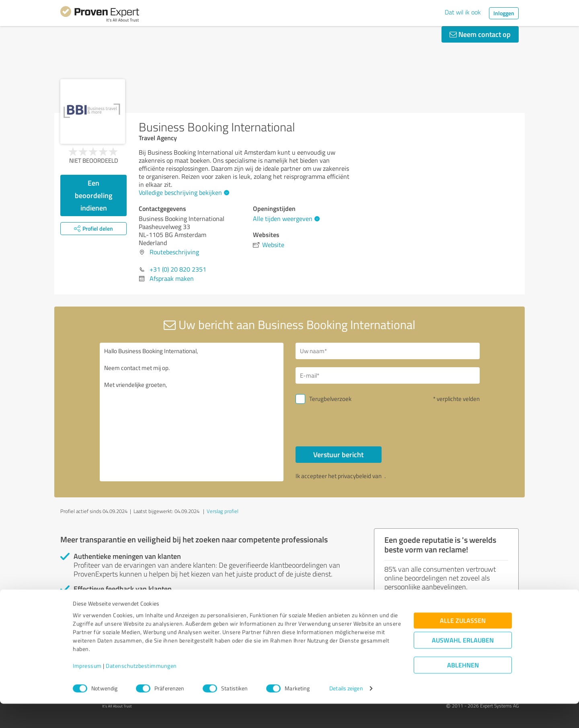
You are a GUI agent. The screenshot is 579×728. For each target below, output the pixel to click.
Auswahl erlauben (463, 665)
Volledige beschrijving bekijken (183, 192)
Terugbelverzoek (330, 399)
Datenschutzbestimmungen (141, 690)
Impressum (87, 690)
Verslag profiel (223, 511)
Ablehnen (463, 690)
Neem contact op (480, 34)
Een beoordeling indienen (93, 195)
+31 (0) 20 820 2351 (178, 269)
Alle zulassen (463, 645)
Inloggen (504, 13)
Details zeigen (346, 713)
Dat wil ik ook (463, 12)
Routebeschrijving (174, 252)
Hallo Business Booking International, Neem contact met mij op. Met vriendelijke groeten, (192, 412)
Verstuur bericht (338, 454)
